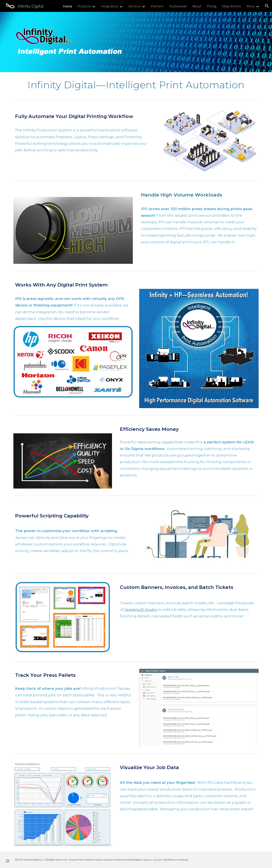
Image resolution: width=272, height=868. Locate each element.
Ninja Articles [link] (231, 6)
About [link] (197, 6)
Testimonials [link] (178, 6)
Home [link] (67, 6)
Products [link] (84, 6)
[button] (267, 6)
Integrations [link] (110, 6)
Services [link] (135, 6)
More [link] (251, 6)
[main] (136, 85)
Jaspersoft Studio (141, 609)
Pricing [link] (212, 6)
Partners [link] (157, 6)
